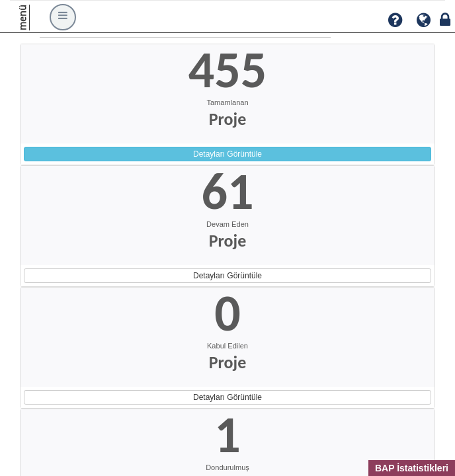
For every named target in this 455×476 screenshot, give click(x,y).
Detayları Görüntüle (227, 154)
